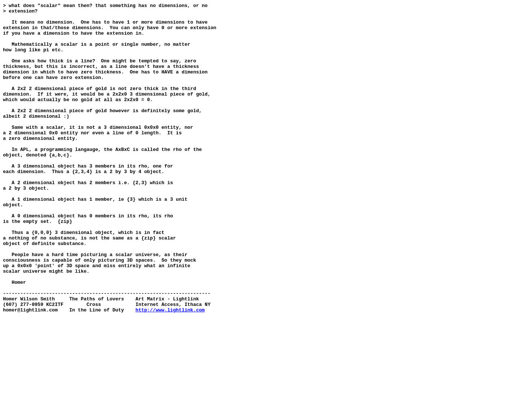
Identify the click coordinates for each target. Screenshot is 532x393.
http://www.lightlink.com (170, 372)
